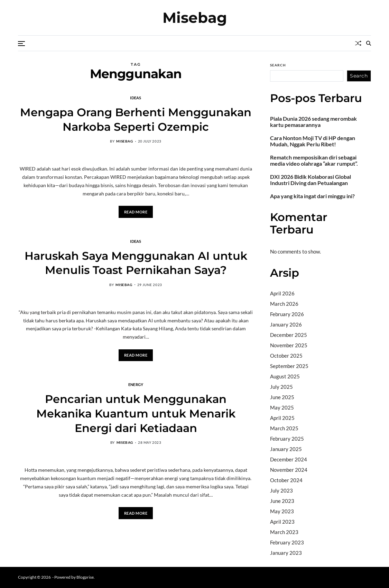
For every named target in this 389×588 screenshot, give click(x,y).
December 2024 (289, 459)
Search (278, 65)
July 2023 (281, 490)
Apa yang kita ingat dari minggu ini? (312, 196)
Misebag (195, 18)
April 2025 (282, 418)
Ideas (136, 98)
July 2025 (281, 387)
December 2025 (289, 335)
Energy (136, 384)
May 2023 (282, 511)
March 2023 (284, 532)
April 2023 (282, 522)
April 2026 (282, 293)
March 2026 (284, 304)
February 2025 (287, 439)
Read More (136, 212)
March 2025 (284, 428)
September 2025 (289, 366)
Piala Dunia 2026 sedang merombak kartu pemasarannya (313, 122)
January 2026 (286, 324)
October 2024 (286, 480)
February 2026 (287, 314)
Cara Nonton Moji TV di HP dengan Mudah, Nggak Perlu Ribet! (313, 141)
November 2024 (289, 470)
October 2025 (286, 356)
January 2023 (286, 553)
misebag (124, 141)
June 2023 (282, 501)
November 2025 (289, 345)
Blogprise (85, 577)
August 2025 (285, 376)
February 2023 (287, 542)
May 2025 (282, 407)
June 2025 (282, 397)
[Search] (369, 43)
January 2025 (286, 449)
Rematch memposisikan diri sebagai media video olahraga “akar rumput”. (314, 160)
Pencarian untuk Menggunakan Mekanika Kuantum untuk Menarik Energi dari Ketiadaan (136, 413)
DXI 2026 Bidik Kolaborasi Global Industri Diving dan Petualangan (311, 180)
